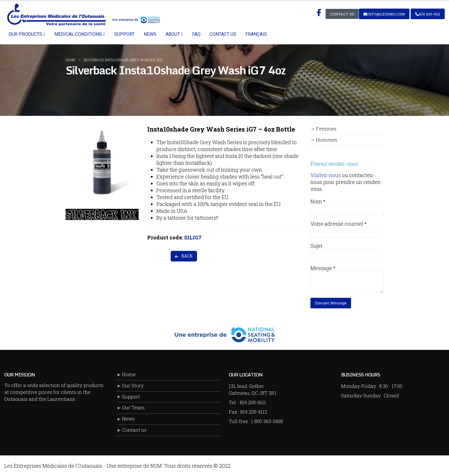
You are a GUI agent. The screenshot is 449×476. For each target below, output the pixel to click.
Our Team (133, 407)
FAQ (196, 34)
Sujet (316, 246)
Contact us (223, 34)
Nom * (318, 201)
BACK (184, 256)
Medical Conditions (78, 34)
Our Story (133, 385)
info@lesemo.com (384, 14)
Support (124, 34)
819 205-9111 (428, 14)
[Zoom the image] (102, 129)
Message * (323, 268)
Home (129, 374)
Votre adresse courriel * (339, 224)
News (150, 34)
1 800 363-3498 (267, 421)
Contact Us (342, 14)
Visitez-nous (326, 175)
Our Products (25, 34)
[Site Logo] (83, 15)
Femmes (326, 129)
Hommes (327, 140)
